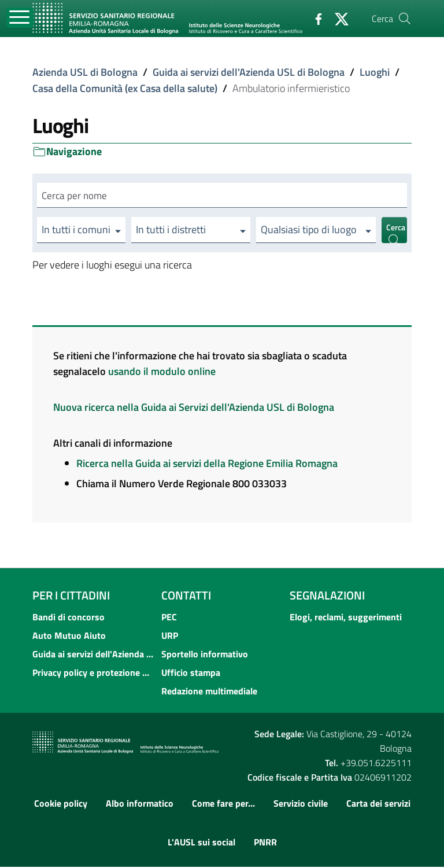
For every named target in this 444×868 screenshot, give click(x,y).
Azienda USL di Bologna (85, 72)
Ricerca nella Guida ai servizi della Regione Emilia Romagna (207, 464)
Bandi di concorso (69, 618)
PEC (169, 618)
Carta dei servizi (378, 804)
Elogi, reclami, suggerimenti (346, 618)
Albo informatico (140, 804)
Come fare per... (223, 804)
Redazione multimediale (209, 692)
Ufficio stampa (191, 674)
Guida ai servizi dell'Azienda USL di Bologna (249, 72)
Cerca (396, 233)
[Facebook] (314, 18)
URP (170, 637)
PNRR (265, 843)
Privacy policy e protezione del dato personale (93, 674)
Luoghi (375, 72)
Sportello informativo (205, 655)
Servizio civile (301, 804)
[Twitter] (337, 18)
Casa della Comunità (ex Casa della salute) (125, 88)
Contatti (186, 596)
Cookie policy (61, 804)
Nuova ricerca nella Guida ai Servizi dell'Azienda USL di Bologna (194, 408)
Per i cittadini (71, 596)
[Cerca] (405, 19)
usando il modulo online (162, 372)
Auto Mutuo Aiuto (69, 637)
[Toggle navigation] (20, 18)
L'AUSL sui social (201, 843)
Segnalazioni (327, 596)
